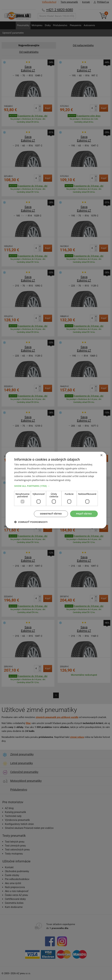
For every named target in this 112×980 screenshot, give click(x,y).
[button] (56, 486)
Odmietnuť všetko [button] (49, 514)
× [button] (101, 455)
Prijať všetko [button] (83, 514)
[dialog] (56, 490)
